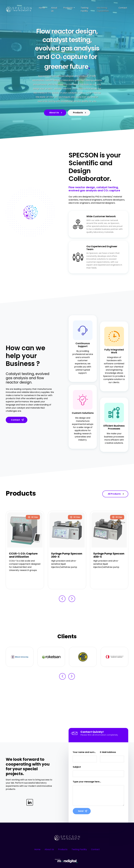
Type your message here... (87, 782)
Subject (77, 767)
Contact (123, 8)
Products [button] (68, 8)
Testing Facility (85, 9)
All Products (116, 494)
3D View (33, 517)
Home (42, 8)
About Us (54, 9)
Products (80, 113)
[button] (62, 599)
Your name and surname (85, 752)
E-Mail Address (108, 752)
